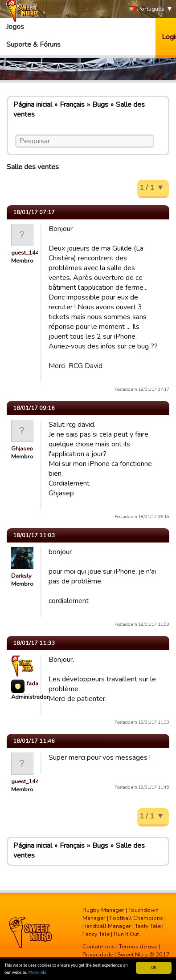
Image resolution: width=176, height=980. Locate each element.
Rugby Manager (103, 910)
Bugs (100, 105)
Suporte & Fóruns (33, 45)
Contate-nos (99, 947)
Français (72, 105)
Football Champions (136, 918)
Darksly (21, 576)
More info (38, 972)
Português (147, 9)
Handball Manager (107, 926)
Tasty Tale (148, 926)
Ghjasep (22, 449)
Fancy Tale (96, 934)
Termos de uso (138, 947)
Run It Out (126, 934)
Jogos (15, 27)
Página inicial (33, 105)
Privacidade (98, 955)
